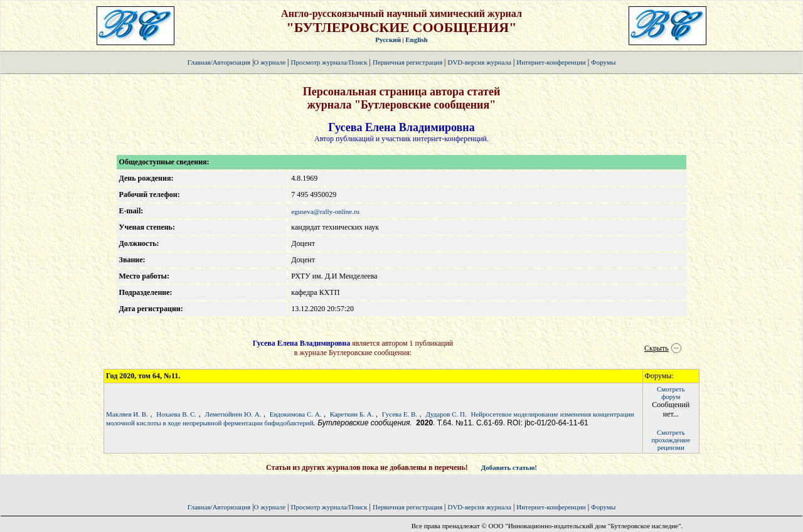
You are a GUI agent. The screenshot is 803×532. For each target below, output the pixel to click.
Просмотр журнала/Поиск (329, 62)
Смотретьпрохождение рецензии (671, 440)
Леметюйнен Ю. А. (233, 414)
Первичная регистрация (408, 62)
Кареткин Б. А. (352, 414)
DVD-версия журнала (479, 62)
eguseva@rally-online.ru (325, 211)
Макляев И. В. (127, 414)
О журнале (270, 62)
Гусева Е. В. (400, 414)
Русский (388, 40)
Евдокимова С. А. (296, 414)
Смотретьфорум (671, 393)
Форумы (603, 62)
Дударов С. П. (446, 414)
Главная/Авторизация (219, 62)
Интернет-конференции (551, 62)
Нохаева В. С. (176, 414)
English (416, 40)
